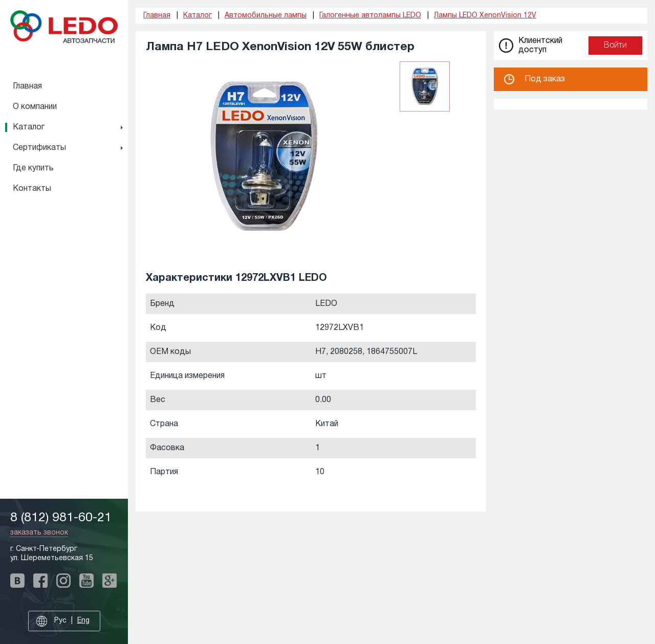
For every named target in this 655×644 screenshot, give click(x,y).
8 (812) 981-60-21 (61, 518)
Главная (27, 86)
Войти (615, 46)
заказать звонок (39, 533)
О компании (35, 107)
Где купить (33, 168)
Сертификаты (39, 148)
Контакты (32, 189)
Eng (83, 621)
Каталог (29, 127)
